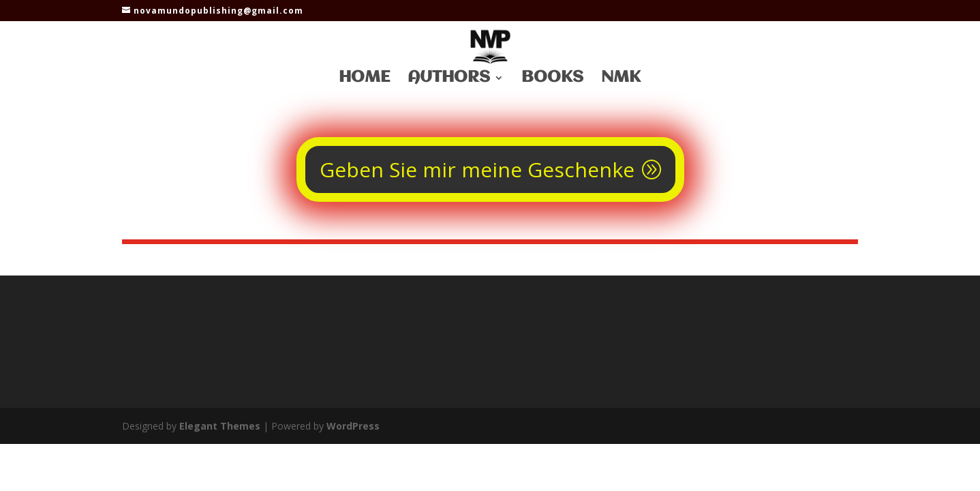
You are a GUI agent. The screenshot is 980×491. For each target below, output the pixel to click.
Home (364, 79)
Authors (449, 79)
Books (552, 79)
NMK (621, 79)
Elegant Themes (220, 426)
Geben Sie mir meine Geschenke (477, 169)
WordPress (353, 426)
